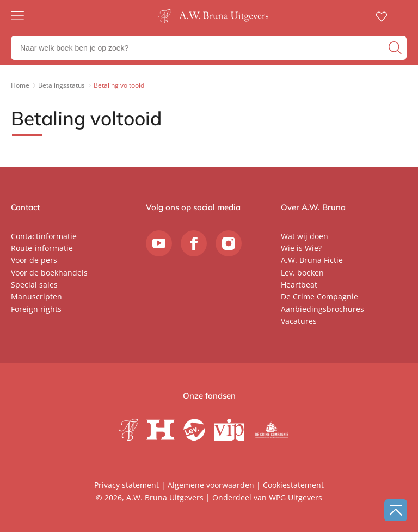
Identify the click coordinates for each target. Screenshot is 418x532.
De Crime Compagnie (319, 296)
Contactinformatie (44, 236)
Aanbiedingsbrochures (322, 309)
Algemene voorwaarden (211, 485)
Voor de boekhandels (49, 273)
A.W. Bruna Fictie (312, 260)
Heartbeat (299, 285)
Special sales (34, 285)
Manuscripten (36, 296)
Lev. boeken (302, 273)
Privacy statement (127, 485)
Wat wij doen (305, 236)
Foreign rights (36, 309)
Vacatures (299, 321)
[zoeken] (396, 48)
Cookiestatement (293, 485)
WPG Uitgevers (296, 497)
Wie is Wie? (301, 248)
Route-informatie (42, 248)
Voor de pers (34, 260)
